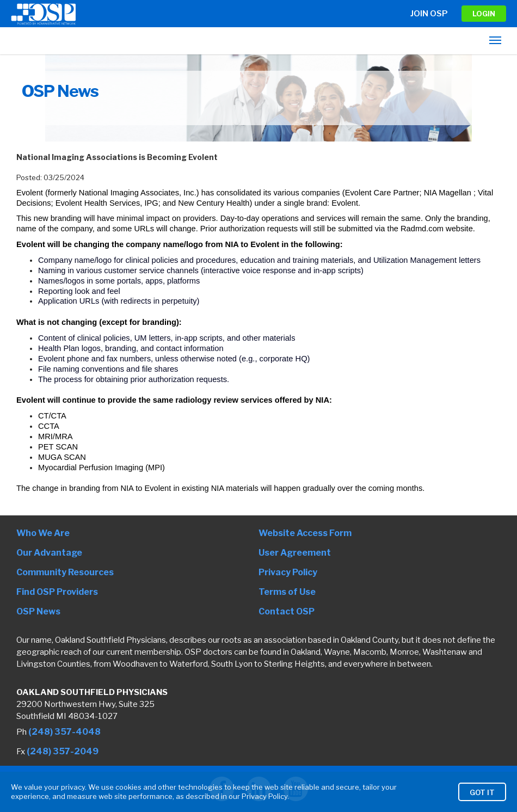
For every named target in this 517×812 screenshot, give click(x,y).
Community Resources (65, 572)
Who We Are (43, 533)
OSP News (38, 611)
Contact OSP (287, 611)
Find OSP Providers (57, 592)
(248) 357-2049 (63, 751)
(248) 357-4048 (64, 732)
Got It (482, 800)
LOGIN (484, 14)
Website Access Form (305, 533)
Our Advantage (49, 553)
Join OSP (429, 14)
